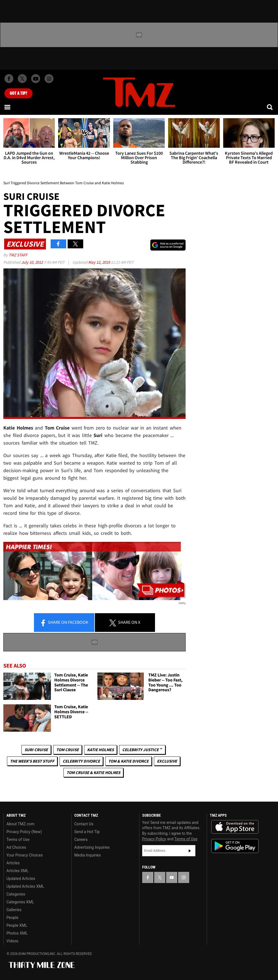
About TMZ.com (20, 824)
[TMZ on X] (22, 79)
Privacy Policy (154, 839)
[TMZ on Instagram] (49, 79)
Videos (12, 941)
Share (64, 623)
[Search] (270, 107)
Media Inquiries (88, 855)
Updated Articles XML (25, 886)
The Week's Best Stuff (32, 761)
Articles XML (18, 871)
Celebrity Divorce (81, 761)
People (12, 918)
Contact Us (84, 824)
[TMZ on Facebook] (9, 79)
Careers (81, 840)
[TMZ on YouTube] (172, 877)
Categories (16, 894)
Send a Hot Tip (87, 832)
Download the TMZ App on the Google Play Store (235, 846)
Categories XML (20, 902)
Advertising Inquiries (92, 847)
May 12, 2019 (99, 262)
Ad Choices (16, 847)
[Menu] (8, 107)
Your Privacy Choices (25, 855)
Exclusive (167, 761)
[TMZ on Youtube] (36, 79)
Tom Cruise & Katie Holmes (93, 772)
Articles (13, 863)
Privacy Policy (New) (24, 832)
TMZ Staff (18, 255)
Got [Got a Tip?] (19, 93)
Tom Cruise (67, 750)
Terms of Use (18, 840)
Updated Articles (21, 879)
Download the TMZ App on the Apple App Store (235, 827)
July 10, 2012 (32, 262)
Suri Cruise (36, 750)
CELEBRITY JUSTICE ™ (142, 750)
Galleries (14, 910)
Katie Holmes (100, 750)
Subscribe (190, 851)
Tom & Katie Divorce (128, 761)
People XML (17, 925)
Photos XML (17, 933)
